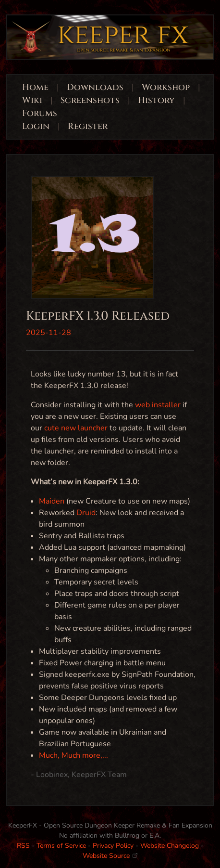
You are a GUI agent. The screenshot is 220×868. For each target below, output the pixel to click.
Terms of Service (61, 846)
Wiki (32, 100)
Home (35, 87)
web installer (158, 405)
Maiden (52, 501)
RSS (23, 846)
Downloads (95, 87)
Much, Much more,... (73, 755)
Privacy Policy (113, 846)
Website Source (110, 856)
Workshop (166, 87)
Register (88, 126)
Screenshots (90, 100)
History (156, 100)
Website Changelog (170, 846)
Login (37, 126)
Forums (40, 113)
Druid (86, 513)
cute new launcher (76, 428)
